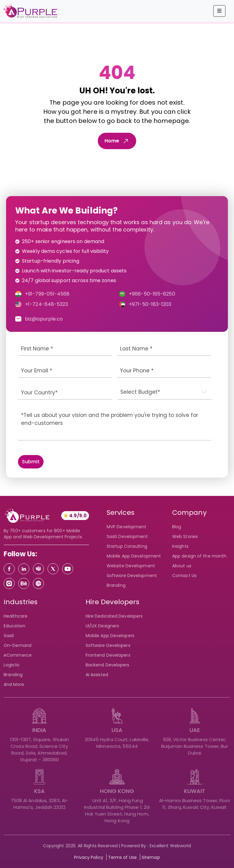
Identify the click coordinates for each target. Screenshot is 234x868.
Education (14, 626)
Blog (177, 527)
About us (182, 566)
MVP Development (127, 527)
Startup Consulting (127, 546)
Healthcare (16, 616)
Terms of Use (122, 857)
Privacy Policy (89, 857)
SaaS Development (127, 536)
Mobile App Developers (110, 636)
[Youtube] (68, 569)
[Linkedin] (24, 569)
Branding (116, 585)
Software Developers (108, 645)
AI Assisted (97, 675)
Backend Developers (108, 665)
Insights (180, 546)
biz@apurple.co (44, 319)
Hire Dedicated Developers (114, 616)
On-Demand (18, 645)
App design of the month (199, 556)
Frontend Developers (108, 655)
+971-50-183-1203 (150, 304)
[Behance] (24, 583)
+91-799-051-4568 (47, 294)
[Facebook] (9, 569)
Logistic (12, 665)
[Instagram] (9, 583)
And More (14, 684)
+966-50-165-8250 (152, 294)
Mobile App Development (134, 556)
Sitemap (151, 857)
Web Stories (185, 536)
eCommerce (18, 655)
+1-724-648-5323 (47, 304)
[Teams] (38, 569)
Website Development (131, 566)
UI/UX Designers (103, 626)
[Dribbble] (38, 583)
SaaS (9, 636)
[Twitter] (53, 569)
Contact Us (184, 576)
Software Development (132, 576)
